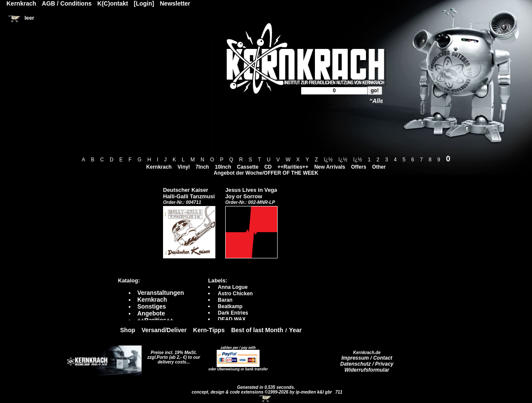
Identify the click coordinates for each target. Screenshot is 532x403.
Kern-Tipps (209, 330)
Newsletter (175, 3)
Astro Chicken (235, 294)
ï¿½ (328, 160)
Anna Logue (233, 287)
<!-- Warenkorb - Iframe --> (266, 399)
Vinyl (184, 167)
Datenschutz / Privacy (367, 364)
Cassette (248, 167)
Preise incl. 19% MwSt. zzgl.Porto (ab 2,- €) (172, 355)
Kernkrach (159, 167)
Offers (358, 167)
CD (268, 167)
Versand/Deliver (164, 330)
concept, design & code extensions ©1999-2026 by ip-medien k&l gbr (263, 392)
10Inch (223, 167)
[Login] (144, 3)
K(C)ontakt (113, 3)
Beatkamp (230, 306)
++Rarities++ (293, 167)
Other (379, 167)
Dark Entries (233, 313)
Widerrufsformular (367, 370)
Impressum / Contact (367, 358)
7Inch (202, 167)
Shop (128, 330)
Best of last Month (257, 330)
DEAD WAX (232, 319)
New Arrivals (329, 167)
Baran (225, 300)
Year (296, 330)
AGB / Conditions (67, 3)
